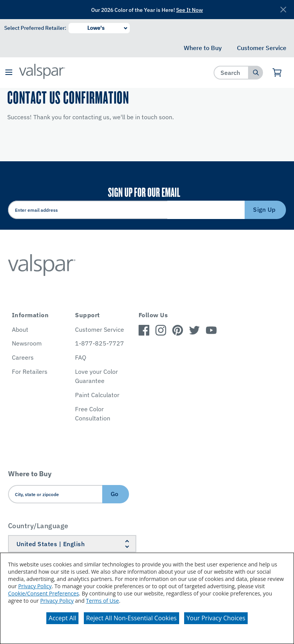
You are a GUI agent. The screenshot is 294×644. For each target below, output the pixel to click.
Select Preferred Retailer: (35, 28)
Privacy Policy (35, 586)
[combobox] (231, 72)
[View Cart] (277, 73)
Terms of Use (103, 601)
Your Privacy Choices (216, 618)
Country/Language (38, 526)
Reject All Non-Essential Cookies (131, 618)
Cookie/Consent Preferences (43, 593)
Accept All (62, 618)
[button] (9, 73)
